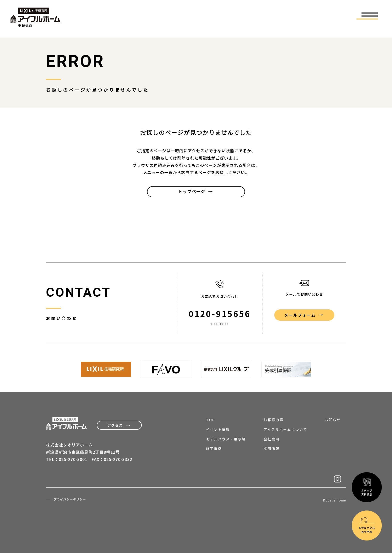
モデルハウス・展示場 (226, 439)
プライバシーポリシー (70, 499)
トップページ (192, 191)
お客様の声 (273, 420)
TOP (210, 420)
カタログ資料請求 (367, 440)
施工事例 (214, 448)
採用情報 (271, 448)
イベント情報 (218, 429)
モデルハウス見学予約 (367, 478)
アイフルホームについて (285, 429)
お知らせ (333, 420)
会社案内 (271, 439)
